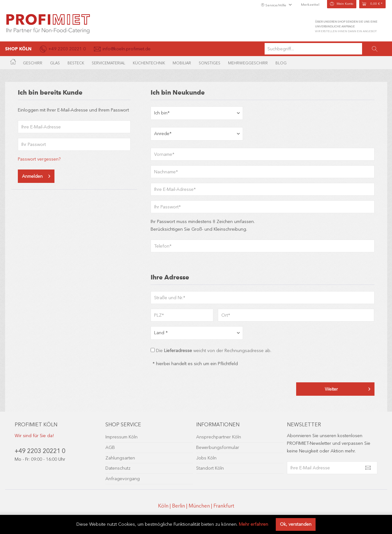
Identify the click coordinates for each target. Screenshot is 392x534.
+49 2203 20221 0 (40, 451)
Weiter (347, 388)
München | (201, 506)
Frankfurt (224, 506)
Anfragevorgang (123, 479)
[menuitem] (326, 49)
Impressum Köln (121, 437)
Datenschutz (118, 468)
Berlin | (180, 506)
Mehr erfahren (253, 524)
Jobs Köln (206, 458)
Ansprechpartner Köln (219, 437)
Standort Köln (210, 468)
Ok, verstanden (296, 524)
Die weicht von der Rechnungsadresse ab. (214, 351)
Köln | (165, 506)
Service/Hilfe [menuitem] (274, 5)
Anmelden (36, 175)
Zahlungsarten (120, 458)
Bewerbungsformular (218, 447)
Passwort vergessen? (39, 159)
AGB (110, 447)
